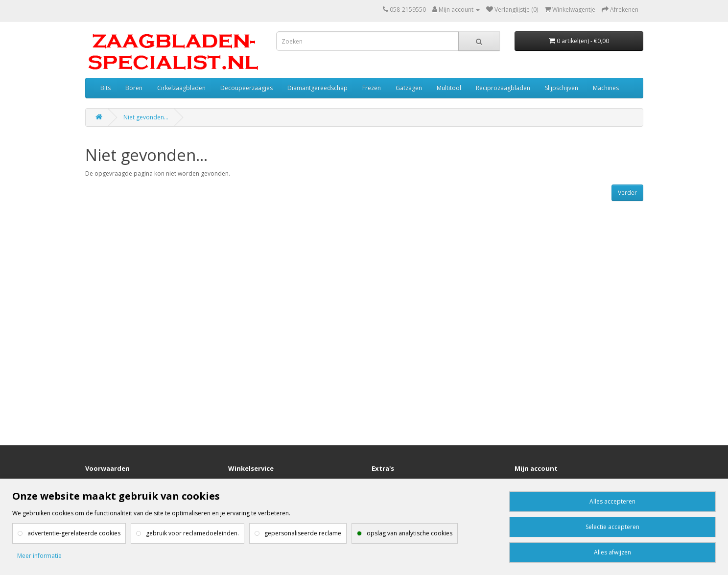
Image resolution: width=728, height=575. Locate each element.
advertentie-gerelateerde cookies (74, 533)
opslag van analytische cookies (410, 533)
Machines (606, 88)
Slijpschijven (562, 88)
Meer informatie (39, 556)
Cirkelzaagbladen (181, 88)
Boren (134, 88)
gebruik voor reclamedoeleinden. (192, 533)
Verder (627, 193)
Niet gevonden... (146, 117)
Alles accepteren (612, 501)
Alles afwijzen (612, 552)
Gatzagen (409, 88)
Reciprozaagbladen (503, 88)
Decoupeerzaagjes (247, 88)
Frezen (372, 88)
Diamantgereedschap (317, 88)
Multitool (449, 88)
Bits (106, 88)
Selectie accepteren (612, 527)
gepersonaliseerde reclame (303, 533)
